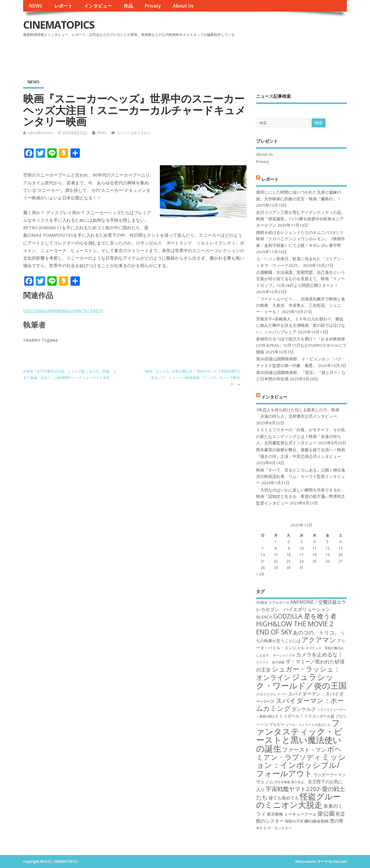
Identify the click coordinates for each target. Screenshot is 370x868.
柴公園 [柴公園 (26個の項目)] (326, 813)
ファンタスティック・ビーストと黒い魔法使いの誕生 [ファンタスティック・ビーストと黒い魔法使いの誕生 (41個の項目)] (299, 735)
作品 (128, 6)
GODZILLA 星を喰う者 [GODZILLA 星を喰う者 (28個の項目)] (305, 616)
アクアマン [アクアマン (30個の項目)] (319, 640)
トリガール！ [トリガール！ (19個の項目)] (291, 716)
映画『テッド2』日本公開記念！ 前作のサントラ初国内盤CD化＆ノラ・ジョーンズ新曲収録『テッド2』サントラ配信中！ (193, 378)
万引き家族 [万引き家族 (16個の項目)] (282, 782)
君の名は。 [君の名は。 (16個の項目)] (299, 782)
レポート (63, 6)
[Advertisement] (237, 55)
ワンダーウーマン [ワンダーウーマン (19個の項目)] (330, 775)
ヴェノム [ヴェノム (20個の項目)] (265, 781)
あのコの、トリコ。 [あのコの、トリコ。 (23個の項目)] (316, 632)
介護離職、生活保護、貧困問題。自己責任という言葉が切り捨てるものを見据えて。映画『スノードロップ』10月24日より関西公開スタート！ (301, 279)
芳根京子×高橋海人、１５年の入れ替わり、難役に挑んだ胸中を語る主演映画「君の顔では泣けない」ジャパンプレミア (301, 325)
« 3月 (260, 574)
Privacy (153, 6)
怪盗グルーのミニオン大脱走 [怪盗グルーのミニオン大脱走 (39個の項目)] (298, 800)
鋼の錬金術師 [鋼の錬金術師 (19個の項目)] (317, 821)
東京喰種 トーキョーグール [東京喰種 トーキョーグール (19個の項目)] (292, 814)
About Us (183, 6)
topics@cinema (40, 133)
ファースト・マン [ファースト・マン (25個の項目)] (304, 749)
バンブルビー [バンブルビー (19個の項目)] (273, 724)
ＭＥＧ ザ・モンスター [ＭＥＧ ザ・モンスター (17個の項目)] (274, 828)
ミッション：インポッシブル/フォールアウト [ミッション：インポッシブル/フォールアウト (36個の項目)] (301, 765)
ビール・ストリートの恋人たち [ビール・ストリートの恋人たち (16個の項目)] (308, 725)
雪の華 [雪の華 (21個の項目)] (336, 821)
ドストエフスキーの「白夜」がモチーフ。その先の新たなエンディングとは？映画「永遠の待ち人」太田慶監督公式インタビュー (301, 436)
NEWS (36, 6)
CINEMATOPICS (59, 25)
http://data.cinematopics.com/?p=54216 (63, 310)
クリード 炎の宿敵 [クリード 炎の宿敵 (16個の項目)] (270, 662)
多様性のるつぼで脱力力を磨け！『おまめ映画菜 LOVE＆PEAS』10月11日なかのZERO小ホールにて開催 (301, 345)
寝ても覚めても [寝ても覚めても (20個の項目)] (284, 798)
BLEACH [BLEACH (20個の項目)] (264, 617)
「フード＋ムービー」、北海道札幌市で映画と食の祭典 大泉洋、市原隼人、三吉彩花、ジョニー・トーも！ (301, 305)
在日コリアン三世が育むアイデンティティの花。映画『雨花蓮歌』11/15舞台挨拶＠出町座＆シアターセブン (301, 219)
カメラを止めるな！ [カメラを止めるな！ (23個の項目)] (319, 654)
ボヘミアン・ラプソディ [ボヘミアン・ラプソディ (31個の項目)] (299, 753)
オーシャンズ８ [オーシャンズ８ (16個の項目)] (284, 655)
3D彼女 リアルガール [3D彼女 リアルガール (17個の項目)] (273, 602)
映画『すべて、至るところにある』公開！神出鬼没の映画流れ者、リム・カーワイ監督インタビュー (301, 477)
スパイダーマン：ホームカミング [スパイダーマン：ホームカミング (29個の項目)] (300, 704)
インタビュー (98, 6)
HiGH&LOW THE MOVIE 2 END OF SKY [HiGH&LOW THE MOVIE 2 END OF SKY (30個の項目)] (295, 628)
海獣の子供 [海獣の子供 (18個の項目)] (294, 821)
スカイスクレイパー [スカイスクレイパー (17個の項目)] (272, 694)
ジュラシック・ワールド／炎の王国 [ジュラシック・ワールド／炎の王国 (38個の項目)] (301, 681)
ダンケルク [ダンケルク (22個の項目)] (304, 709)
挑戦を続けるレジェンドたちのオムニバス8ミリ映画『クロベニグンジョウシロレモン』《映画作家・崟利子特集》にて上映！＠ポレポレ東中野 (301, 239)
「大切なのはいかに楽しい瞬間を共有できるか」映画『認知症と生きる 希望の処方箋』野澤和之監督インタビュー (301, 497)
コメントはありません (134, 133)
